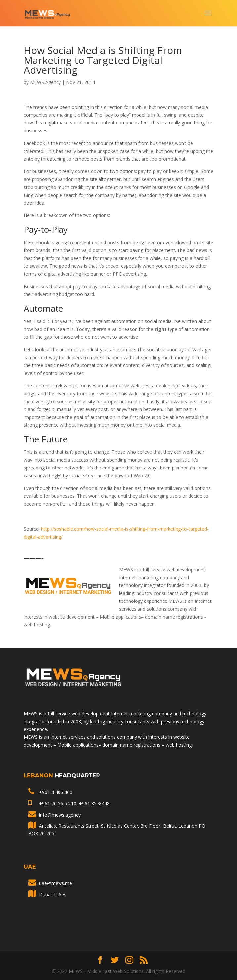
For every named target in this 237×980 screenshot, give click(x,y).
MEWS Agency (45, 82)
